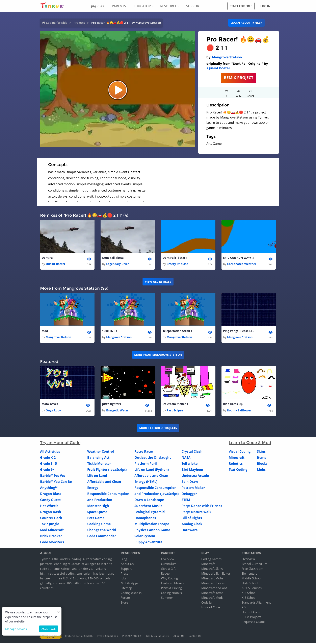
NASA (186, 459)
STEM (186, 501)
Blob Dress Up (233, 405)
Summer (167, 599)
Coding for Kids (57, 23)
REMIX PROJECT (239, 78)
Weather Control (101, 453)
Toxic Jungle (50, 525)
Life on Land (97, 477)
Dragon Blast (51, 495)
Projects (79, 23)
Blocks (262, 465)
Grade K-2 (48, 459)
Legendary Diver (117, 264)
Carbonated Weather (242, 264)
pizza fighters (112, 405)
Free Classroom (252, 570)
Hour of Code (211, 608)
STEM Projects (251, 618)
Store (124, 604)
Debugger (189, 495)
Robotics (236, 465)
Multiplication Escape (152, 525)
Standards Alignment (256, 604)
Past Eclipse (175, 412)
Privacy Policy (132, 637)
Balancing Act (98, 459)
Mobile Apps (129, 584)
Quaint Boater (219, 68)
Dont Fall (48, 258)
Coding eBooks (131, 594)
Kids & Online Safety (157, 637)
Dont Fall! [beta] (113, 258)
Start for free (241, 6)
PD (244, 608)
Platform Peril (146, 465)
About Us (127, 565)
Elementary (249, 575)
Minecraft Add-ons (214, 589)
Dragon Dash (51, 513)
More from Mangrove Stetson (158, 355)
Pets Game (96, 519)
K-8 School (249, 599)
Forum (125, 599)
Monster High (98, 507)
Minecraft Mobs (212, 579)
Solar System (145, 537)
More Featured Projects (158, 429)
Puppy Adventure (148, 543)
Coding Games (211, 560)
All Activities (50, 453)
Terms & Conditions (107, 637)
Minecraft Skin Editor (216, 575)
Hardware (190, 531)
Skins (261, 453)
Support (126, 570)
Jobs (124, 579)
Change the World (102, 531)
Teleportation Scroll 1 (177, 331)
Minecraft (237, 459)
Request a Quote (253, 623)
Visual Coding (240, 453)
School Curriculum (254, 565)
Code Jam (208, 604)
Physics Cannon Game (152, 531)
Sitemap (126, 589)
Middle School (252, 579)
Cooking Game (99, 525)
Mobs (261, 471)
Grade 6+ (47, 471)
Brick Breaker (51, 537)
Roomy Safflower (239, 412)
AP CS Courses (252, 589)
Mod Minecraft (52, 531)
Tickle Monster (99, 465)
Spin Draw (190, 483)
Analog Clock (192, 525)
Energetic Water (117, 412)
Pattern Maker (193, 489)
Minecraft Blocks (213, 584)
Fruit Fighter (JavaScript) (107, 471)
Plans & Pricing (171, 589)
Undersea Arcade (195, 477)
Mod (45, 331)
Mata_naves (50, 405)
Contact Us (195, 637)
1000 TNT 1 (110, 331)
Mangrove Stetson (227, 57)
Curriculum (169, 565)
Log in (265, 6)
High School (250, 584)
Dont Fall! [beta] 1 (175, 258)
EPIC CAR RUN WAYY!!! (239, 258)
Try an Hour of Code (60, 444)
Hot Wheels (49, 507)
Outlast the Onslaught (153, 459)
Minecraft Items (212, 594)
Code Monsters (52, 543)
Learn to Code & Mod (250, 444)
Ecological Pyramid (150, 513)
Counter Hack (51, 519)
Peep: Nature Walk (196, 513)
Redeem (167, 575)
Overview (168, 560)
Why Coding (169, 579)
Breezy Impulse (177, 264)
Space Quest (97, 513)
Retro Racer (144, 453)
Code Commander (102, 537)
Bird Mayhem (192, 471)
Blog (124, 560)
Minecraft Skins (212, 570)
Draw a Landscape (149, 501)
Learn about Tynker (246, 23)
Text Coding (238, 471)
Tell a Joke (190, 465)
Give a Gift (168, 570)
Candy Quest (50, 501)
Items (261, 459)
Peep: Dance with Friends (202, 507)
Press (124, 575)
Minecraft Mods (212, 599)
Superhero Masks (148, 507)
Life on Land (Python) (152, 471)
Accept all (49, 629)
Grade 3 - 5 (48, 465)
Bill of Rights (192, 519)
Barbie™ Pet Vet (53, 477)
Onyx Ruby (53, 412)
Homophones (145, 519)
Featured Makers (173, 584)
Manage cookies (16, 629)
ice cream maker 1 (175, 405)
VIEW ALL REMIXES (158, 282)
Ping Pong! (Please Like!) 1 (239, 331)
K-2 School (249, 594)
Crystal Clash (192, 453)
